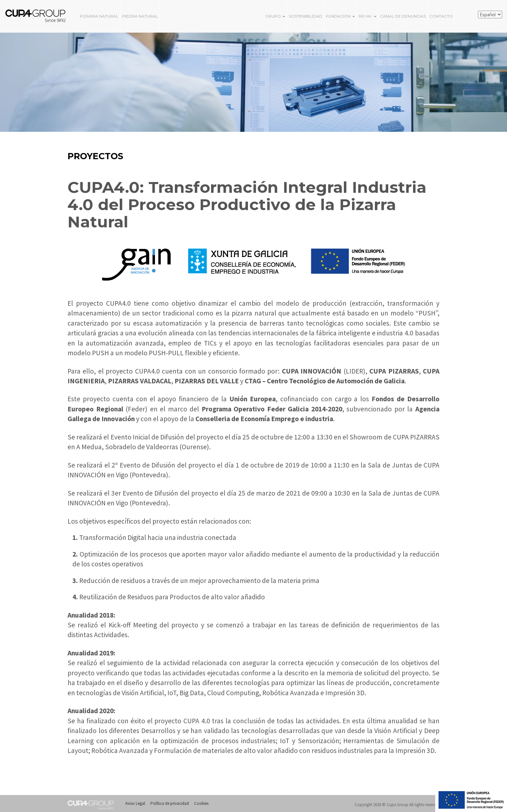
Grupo (275, 16)
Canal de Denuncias (403, 16)
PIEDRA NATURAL (140, 16)
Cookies (201, 803)
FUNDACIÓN (340, 16)
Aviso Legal (135, 803)
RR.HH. (368, 16)
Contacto (441, 16)
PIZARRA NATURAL (99, 16)
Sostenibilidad (306, 16)
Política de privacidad (170, 803)
